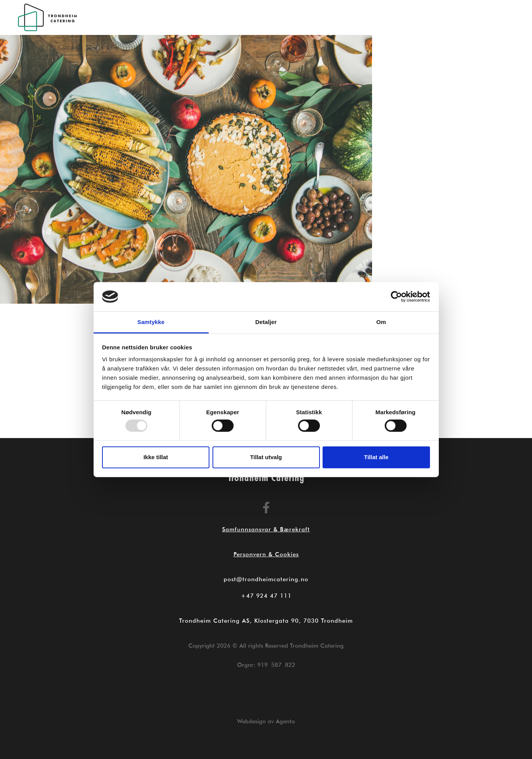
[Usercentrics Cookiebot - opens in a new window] (396, 297)
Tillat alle (376, 457)
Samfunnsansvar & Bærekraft (266, 529)
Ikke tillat (156, 457)
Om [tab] (381, 322)
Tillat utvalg (266, 457)
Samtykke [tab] (151, 322)
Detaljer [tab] (266, 322)
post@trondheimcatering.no (266, 579)
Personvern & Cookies (266, 554)
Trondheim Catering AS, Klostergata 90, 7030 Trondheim (266, 621)
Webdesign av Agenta (266, 721)
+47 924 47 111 (266, 596)
